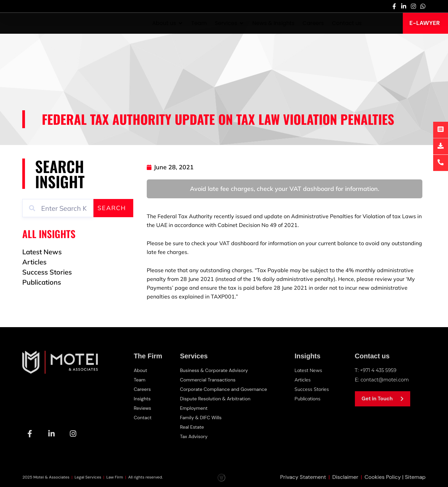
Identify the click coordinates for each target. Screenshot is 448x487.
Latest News (310, 370)
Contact (143, 418)
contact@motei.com (386, 380)
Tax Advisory (194, 436)
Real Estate (192, 427)
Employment (194, 408)
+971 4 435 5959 (380, 370)
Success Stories (314, 389)
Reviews (143, 408)
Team (140, 380)
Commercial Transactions (209, 380)
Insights (143, 399)
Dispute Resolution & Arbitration (217, 399)
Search (112, 208)
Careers (143, 389)
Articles (304, 380)
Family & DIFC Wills (202, 418)
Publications (310, 398)
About (141, 370)
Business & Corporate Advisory (216, 370)
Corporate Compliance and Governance (226, 389)
